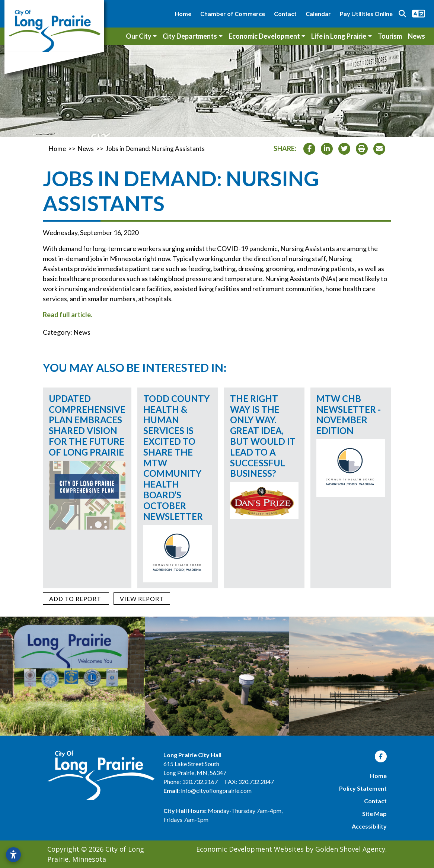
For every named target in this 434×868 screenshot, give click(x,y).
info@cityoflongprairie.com (216, 790)
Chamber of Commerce (233, 14)
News (417, 36)
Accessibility (369, 826)
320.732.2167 (200, 782)
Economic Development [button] (264, 36)
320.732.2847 (256, 782)
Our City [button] (139, 36)
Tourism (390, 36)
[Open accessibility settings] (13, 855)
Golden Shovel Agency (350, 849)
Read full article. (68, 315)
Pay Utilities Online (366, 14)
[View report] (142, 599)
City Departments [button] (190, 36)
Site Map (374, 814)
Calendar (318, 14)
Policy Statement (363, 788)
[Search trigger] (402, 14)
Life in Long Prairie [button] (339, 36)
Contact (285, 14)
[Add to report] (76, 599)
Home (183, 14)
